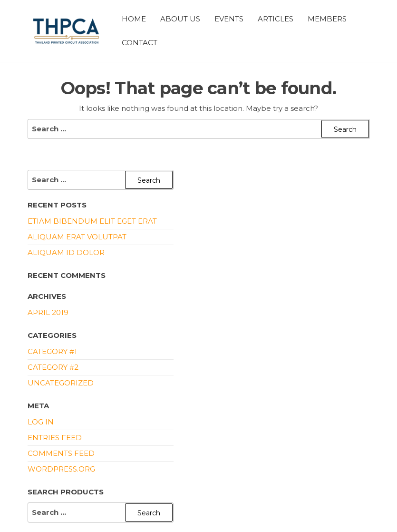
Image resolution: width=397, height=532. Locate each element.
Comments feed (61, 453)
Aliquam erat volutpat (77, 237)
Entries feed (55, 438)
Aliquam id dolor (66, 252)
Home (134, 19)
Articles (276, 19)
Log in (41, 422)
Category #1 (52, 351)
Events (229, 19)
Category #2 (53, 367)
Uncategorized (61, 383)
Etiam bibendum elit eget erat (92, 221)
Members (327, 19)
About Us (180, 19)
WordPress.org (61, 469)
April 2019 (48, 312)
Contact (140, 43)
